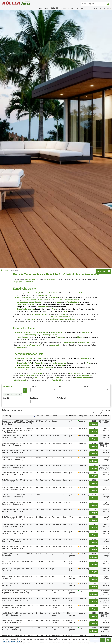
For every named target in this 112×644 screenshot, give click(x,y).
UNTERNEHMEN (96, 8)
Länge (47, 416)
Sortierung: (6, 410)
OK (108, 640)
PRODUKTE (54, 8)
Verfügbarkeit (83, 416)
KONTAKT (85, 8)
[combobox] (43, 390)
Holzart (54, 416)
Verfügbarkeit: (61, 398)
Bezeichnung (6, 416)
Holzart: (86, 386)
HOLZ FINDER (43, 8)
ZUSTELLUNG (64, 8)
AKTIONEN (75, 8)
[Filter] (100, 413)
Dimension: (34, 386)
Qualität (66, 416)
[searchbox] (32, 390)
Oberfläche (73, 416)
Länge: (59, 386)
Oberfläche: (34, 398)
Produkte (7, 270)
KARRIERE (107, 8)
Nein (102, 640)
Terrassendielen (16, 270)
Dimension (40, 416)
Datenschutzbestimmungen (11, 641)
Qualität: (6, 398)
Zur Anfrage (103, 271)
